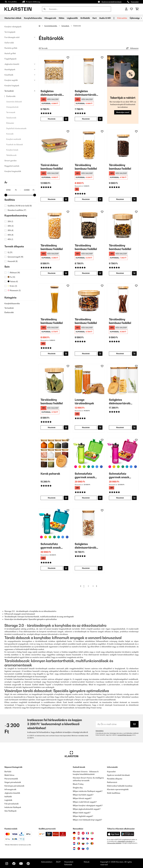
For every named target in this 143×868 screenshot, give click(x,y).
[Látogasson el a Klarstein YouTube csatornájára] (21, 864)
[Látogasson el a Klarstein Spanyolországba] (74, 838)
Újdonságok (135, 18)
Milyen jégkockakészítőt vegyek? (87, 809)
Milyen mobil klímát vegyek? (85, 802)
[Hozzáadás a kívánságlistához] (68, 58)
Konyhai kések (12, 150)
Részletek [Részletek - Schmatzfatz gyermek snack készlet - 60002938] (86, 498)
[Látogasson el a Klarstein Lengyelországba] (92, 838)
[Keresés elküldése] (45, 9)
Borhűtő (8, 772)
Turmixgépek (10, 32)
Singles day (78, 788)
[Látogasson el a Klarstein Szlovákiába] (83, 838)
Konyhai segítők (11, 80)
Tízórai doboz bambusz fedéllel (52, 167)
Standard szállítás (17, 210)
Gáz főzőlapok (11, 811)
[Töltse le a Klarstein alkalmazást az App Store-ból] (114, 834)
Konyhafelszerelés (12, 303)
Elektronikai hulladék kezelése (120, 786)
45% (10, 239)
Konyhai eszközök (14, 139)
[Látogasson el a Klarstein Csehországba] (88, 838)
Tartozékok (9, 91)
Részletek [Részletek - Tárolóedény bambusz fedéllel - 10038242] (120, 199)
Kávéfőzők (9, 75)
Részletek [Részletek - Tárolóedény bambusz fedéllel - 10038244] (86, 354)
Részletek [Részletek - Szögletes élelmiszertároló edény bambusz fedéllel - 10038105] (86, 568)
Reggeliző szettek (12, 166)
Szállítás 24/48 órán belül (20, 206)
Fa (11, 277)
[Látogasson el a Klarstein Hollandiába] (74, 849)
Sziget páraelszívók (13, 782)
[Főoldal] (42, 26)
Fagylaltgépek (11, 59)
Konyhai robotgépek (13, 27)
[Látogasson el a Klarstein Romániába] (79, 843)
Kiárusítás (122, 18)
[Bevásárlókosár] (137, 9)
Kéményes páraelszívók (14, 786)
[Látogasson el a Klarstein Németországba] (74, 833)
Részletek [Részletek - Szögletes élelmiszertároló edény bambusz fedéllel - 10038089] (52, 119)
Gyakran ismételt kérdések (112, 2)
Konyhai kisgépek (12, 86)
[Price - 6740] (11, 190)
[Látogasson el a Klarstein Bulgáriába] (83, 843)
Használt (13, 261)
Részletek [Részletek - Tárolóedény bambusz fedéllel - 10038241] (86, 199)
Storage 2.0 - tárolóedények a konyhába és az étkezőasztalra (30, 611)
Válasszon (132, 48)
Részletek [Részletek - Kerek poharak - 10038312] (52, 498)
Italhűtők (8, 797)
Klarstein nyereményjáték (118, 789)
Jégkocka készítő (12, 64)
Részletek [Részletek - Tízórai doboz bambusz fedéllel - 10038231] (52, 199)
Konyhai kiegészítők (13, 171)
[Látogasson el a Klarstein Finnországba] (88, 843)
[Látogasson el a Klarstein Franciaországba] (88, 833)
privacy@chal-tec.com (125, 735)
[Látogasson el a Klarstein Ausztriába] (79, 833)
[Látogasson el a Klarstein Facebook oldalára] (14, 864)
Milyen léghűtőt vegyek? (83, 816)
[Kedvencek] (131, 9)
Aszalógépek (10, 69)
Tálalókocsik (11, 155)
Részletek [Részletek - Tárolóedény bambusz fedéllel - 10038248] (86, 273)
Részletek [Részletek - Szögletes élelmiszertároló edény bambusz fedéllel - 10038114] (86, 119)
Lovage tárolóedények (84, 402)
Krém (12, 286)
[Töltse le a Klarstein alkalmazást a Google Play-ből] (128, 834)
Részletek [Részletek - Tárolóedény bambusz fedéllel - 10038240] (52, 354)
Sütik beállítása (114, 793)
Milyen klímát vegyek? (82, 798)
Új (10, 252)
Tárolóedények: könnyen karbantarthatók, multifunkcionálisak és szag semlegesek (39, 617)
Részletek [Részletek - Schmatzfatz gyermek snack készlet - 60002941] (52, 568)
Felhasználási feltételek (114, 843)
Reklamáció (112, 782)
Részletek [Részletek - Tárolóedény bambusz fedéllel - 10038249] (120, 273)
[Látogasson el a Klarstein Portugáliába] (79, 849)
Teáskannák (11, 118)
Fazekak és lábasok (15, 144)
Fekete (13, 281)
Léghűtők (8, 800)
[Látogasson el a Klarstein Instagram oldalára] (7, 864)
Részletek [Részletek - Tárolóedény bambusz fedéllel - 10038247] (52, 427)
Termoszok (11, 112)
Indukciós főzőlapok (13, 807)
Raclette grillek (11, 48)
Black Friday (78, 784)
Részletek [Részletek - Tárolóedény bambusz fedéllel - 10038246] (52, 273)
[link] (54, 71)
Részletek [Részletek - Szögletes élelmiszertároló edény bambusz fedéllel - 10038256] (120, 427)
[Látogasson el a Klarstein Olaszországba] (92, 833)
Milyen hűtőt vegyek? (82, 813)
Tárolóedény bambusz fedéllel (86, 167)
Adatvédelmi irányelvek (125, 841)
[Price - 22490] (29, 190)
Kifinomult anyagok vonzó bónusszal (20, 614)
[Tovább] (141, 18)
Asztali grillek (10, 53)
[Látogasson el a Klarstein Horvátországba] (74, 843)
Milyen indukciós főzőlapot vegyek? (88, 791)
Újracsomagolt (15, 257)
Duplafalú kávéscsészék (16, 128)
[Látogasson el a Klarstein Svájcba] (83, 833)
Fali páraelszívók (12, 804)
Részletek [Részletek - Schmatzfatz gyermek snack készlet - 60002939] (120, 498)
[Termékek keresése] (77, 9)
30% (11, 226)
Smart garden (11, 161)
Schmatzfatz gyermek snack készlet (85, 475)
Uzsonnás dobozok (14, 102)
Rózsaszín (14, 290)
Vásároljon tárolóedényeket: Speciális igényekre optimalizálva (31, 619)
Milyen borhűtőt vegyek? (83, 795)
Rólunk (87, 862)
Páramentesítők (11, 779)
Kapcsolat (135, 2)
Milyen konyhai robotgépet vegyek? (88, 805)
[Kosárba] (66, 119)
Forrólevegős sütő (12, 37)
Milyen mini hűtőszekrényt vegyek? (87, 820)
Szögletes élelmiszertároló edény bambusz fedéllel (51, 93)
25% (10, 221)
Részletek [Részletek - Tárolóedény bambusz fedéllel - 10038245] (120, 354)
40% (11, 235)
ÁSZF (58, 862)
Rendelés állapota (115, 779)
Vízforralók (9, 43)
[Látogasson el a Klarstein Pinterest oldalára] (28, 864)
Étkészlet (10, 123)
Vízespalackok (12, 107)
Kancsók (10, 134)
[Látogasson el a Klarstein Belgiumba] (92, 843)
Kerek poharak (50, 474)
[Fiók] (126, 9)
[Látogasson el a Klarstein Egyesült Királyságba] (79, 838)
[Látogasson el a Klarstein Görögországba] (88, 849)
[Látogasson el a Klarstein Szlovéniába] (83, 849)
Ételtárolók (11, 96)
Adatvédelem (100, 731)
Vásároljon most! (123, 112)
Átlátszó (14, 273)
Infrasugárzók (10, 789)
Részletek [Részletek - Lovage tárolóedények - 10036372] (86, 427)
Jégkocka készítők (12, 793)
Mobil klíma (9, 775)
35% (11, 230)
